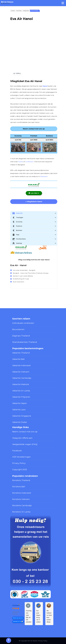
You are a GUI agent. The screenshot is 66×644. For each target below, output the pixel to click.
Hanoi (45, 86)
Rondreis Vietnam (21, 499)
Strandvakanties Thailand (25, 342)
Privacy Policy (19, 463)
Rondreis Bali (19, 487)
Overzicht (17, 213)
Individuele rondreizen (23, 323)
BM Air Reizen (7, 2)
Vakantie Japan (20, 403)
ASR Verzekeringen (21, 457)
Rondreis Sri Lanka (21, 512)
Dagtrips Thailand (21, 336)
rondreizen (29, 162)
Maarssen (44, 176)
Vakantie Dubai (20, 422)
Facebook (17, 451)
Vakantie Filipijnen (21, 397)
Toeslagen (18, 218)
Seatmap (17, 243)
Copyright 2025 (20, 469)
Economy (17, 222)
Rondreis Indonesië (22, 493)
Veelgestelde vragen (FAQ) (25, 444)
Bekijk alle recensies (18, 618)
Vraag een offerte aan (22, 438)
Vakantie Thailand (21, 353)
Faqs (16, 235)
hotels (20, 162)
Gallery (18, 73)
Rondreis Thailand (21, 480)
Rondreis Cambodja (22, 505)
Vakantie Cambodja (22, 378)
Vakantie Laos (19, 410)
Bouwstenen (18, 329)
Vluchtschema (19, 239)
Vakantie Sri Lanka (21, 391)
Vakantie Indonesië (21, 365)
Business (17, 230)
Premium (17, 226)
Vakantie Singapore (22, 416)
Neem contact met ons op (25, 432)
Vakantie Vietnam (21, 372)
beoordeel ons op (17, 621)
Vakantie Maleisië (21, 384)
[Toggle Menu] (63, 3)
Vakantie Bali (18, 359)
